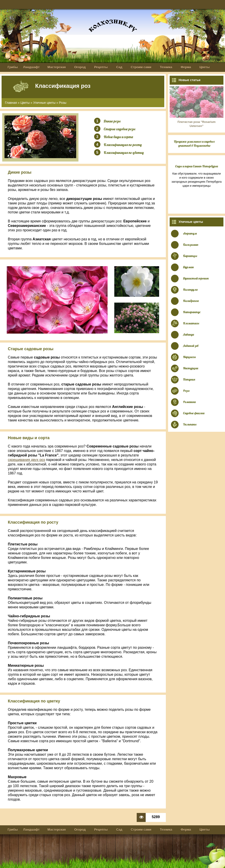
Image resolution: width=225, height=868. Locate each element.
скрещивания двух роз (26, 460)
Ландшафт (31, 67)
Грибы (13, 67)
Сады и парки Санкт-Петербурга (197, 166)
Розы (63, 103)
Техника (166, 67)
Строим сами (141, 67)
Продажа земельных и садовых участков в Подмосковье (194, 144)
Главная (11, 103)
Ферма (186, 67)
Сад (119, 67)
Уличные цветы (44, 103)
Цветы (204, 67)
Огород (80, 67)
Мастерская (57, 67)
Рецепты (101, 67)
